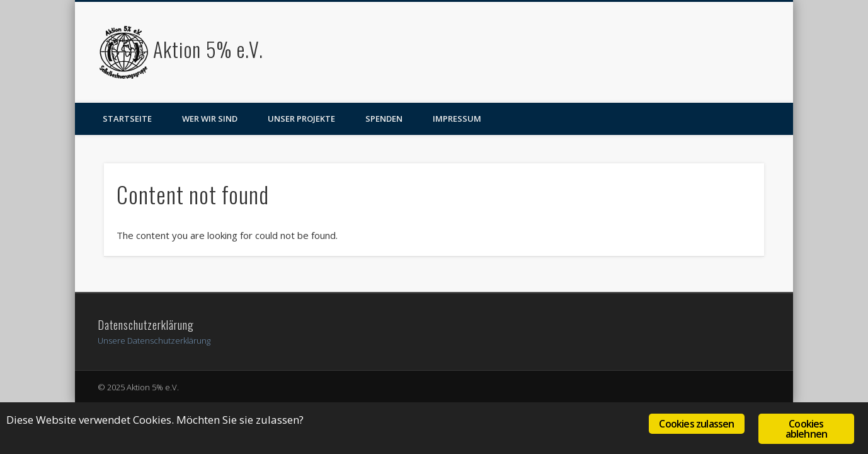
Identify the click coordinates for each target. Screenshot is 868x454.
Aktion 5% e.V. (208, 49)
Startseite (127, 119)
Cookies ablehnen (807, 429)
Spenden (384, 119)
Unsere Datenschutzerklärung (154, 340)
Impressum (457, 119)
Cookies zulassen (696, 424)
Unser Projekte (301, 119)
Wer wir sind (210, 119)
